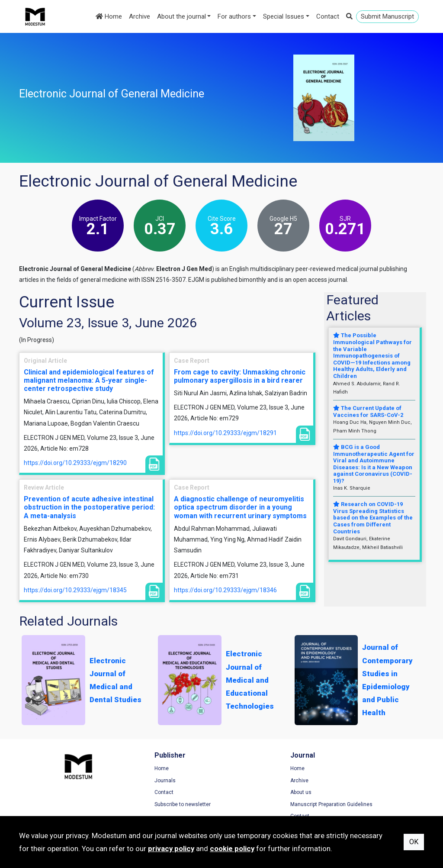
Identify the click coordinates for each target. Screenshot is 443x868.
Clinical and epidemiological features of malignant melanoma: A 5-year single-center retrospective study (89, 380)
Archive (140, 16)
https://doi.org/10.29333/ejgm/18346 (225, 590)
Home (109, 16)
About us (241, 793)
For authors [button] (234, 16)
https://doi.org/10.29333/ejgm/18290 (75, 463)
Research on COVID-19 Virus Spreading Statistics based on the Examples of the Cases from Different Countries (373, 518)
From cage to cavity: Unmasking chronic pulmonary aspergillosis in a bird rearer (240, 376)
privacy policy (171, 849)
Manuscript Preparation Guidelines (271, 805)
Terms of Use (352, 769)
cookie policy (232, 849)
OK (414, 842)
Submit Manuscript (387, 16)
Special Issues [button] (284, 16)
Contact (328, 16)
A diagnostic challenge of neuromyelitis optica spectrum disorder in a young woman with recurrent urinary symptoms (240, 507)
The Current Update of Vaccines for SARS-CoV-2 (368, 411)
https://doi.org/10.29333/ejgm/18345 (75, 590)
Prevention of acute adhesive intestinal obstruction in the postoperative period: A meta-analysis (89, 507)
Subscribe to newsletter (153, 805)
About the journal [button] (181, 16)
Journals (135, 781)
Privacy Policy (352, 781)
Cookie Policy (352, 793)
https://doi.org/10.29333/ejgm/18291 (225, 433)
